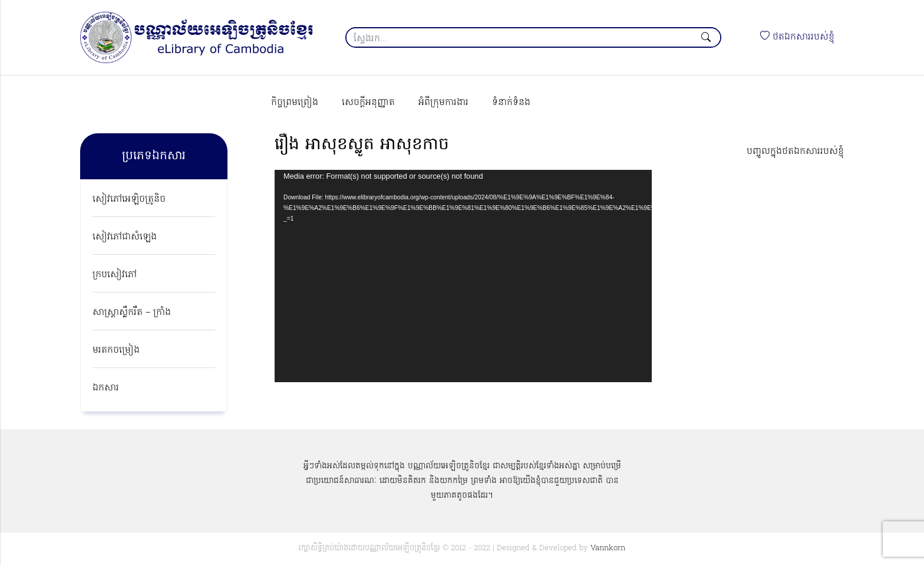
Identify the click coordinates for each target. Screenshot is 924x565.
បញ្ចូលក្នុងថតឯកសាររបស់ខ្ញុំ (795, 152)
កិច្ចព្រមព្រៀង (295, 103)
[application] (463, 276)
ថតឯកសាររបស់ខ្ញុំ (797, 37)
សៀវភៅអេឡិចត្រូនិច (129, 199)
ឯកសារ (106, 388)
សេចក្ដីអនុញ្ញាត (368, 103)
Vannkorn (608, 548)
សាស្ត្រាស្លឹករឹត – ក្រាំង (132, 313)
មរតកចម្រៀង (116, 350)
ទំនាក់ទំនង (511, 103)
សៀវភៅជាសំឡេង (125, 237)
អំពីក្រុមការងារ (443, 103)
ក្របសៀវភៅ (115, 275)
